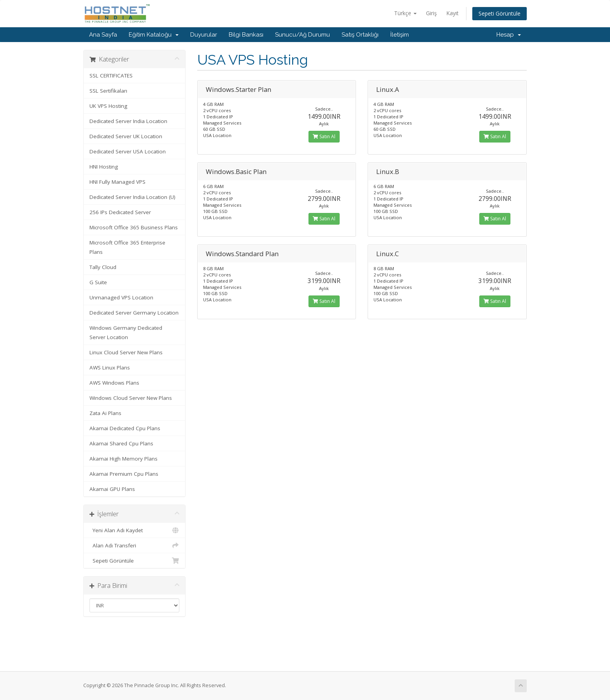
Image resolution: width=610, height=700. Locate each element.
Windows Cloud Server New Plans (131, 398)
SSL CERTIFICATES (111, 76)
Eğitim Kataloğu (154, 35)
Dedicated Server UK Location (126, 136)
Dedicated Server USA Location (128, 151)
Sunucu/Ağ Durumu (302, 35)
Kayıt (452, 13)
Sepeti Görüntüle (500, 13)
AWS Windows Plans (114, 383)
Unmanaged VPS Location (121, 297)
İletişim (400, 35)
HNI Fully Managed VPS (117, 182)
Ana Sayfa (103, 35)
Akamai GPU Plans (112, 489)
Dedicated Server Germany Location (134, 313)
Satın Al (324, 136)
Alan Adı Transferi (134, 545)
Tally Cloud (103, 267)
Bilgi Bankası (246, 35)
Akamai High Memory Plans (124, 459)
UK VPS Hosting (108, 106)
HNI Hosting (104, 167)
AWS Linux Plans (110, 368)
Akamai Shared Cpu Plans (121, 443)
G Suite (98, 282)
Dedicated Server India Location (128, 121)
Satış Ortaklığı (360, 35)
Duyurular (204, 35)
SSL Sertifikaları (108, 91)
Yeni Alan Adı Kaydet (134, 530)
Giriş (431, 13)
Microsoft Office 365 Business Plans (134, 227)
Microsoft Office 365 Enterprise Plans (127, 247)
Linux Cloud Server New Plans (126, 352)
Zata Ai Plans (105, 413)
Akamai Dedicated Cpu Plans (125, 428)
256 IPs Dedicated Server (120, 212)
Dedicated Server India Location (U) (132, 197)
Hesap (509, 35)
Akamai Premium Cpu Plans (124, 474)
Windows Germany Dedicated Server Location (126, 332)
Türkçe (405, 13)
